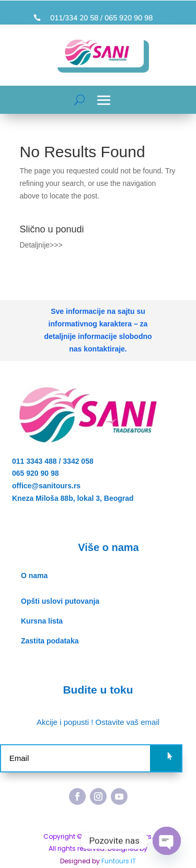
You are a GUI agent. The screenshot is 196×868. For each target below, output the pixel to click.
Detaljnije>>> (41, 245)
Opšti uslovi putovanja (60, 601)
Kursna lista (42, 621)
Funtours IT (119, 861)
